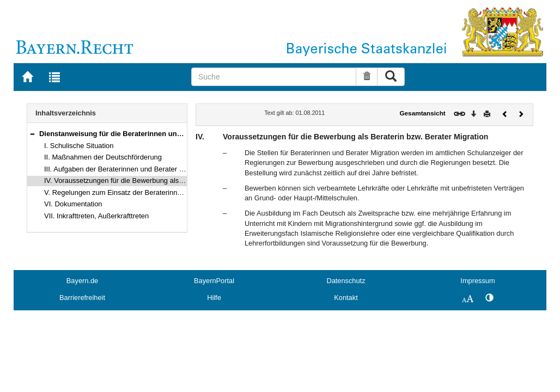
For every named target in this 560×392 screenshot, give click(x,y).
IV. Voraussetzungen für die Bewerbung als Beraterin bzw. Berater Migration (163, 180)
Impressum (477, 281)
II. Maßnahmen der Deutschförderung (103, 157)
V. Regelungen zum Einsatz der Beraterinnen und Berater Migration (150, 192)
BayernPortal (214, 281)
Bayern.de (82, 281)
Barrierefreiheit (82, 298)
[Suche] (274, 77)
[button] (32, 134)
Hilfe (214, 298)
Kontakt (346, 298)
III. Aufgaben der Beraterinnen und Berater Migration (126, 169)
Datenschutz (346, 281)
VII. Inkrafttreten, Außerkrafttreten (96, 216)
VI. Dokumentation (73, 204)
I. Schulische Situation (79, 146)
